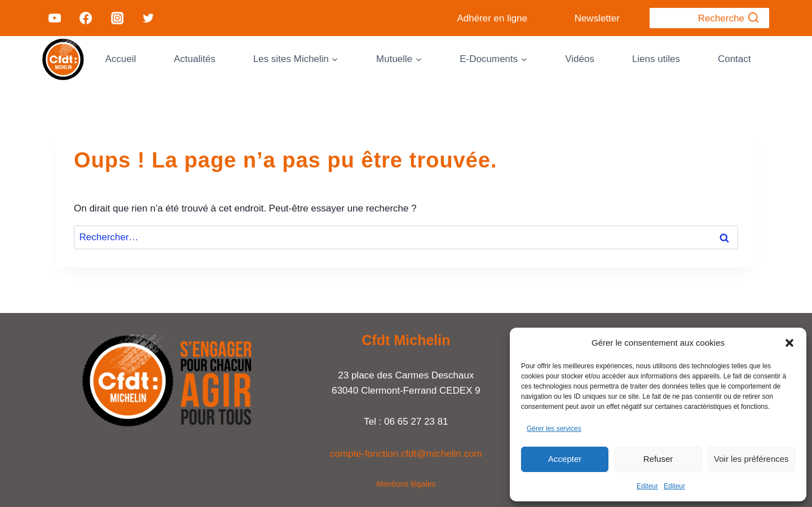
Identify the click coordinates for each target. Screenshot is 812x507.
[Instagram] (117, 18)
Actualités (195, 59)
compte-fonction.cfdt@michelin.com (406, 454)
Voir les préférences (751, 459)
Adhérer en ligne (492, 18)
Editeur (647, 486)
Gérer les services (554, 429)
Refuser (658, 459)
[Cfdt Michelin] (63, 59)
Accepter (565, 459)
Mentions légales (406, 484)
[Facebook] (86, 18)
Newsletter (597, 18)
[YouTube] (55, 18)
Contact (734, 59)
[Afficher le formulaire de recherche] (709, 18)
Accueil (120, 59)
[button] (789, 343)
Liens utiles (656, 59)
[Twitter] (148, 18)
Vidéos (580, 59)
